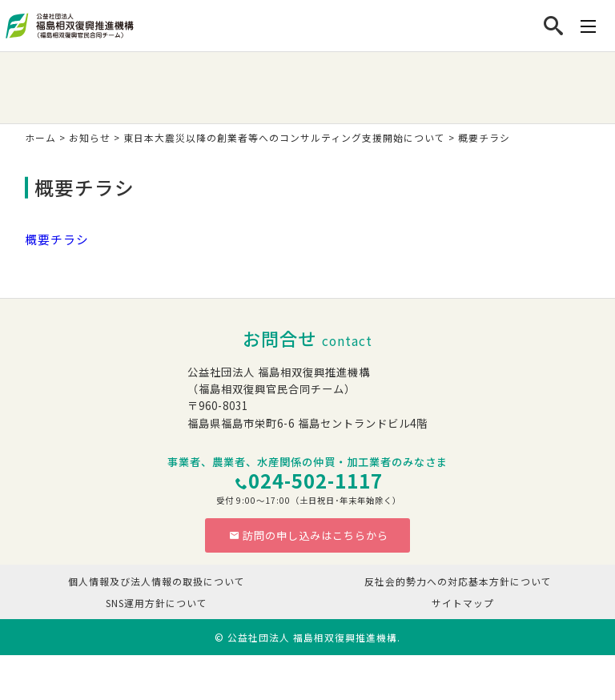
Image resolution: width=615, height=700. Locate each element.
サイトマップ (463, 603)
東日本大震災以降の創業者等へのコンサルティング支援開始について (284, 137)
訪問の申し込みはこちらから (309, 535)
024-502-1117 (316, 481)
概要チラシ (57, 239)
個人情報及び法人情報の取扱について (157, 581)
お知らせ (90, 137)
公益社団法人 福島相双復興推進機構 (312, 637)
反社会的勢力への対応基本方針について (458, 581)
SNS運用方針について (157, 603)
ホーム (40, 137)
